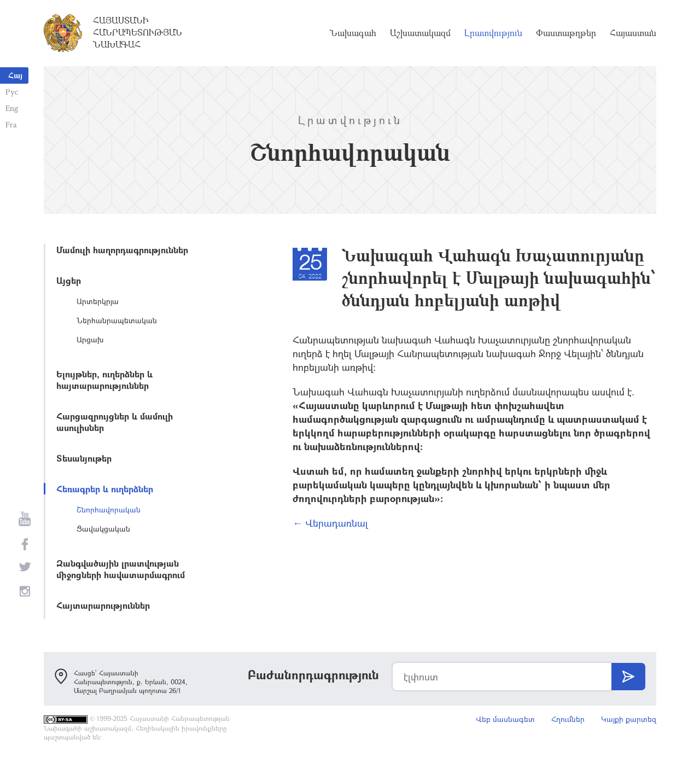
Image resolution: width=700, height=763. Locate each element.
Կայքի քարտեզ (629, 719)
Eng (12, 108)
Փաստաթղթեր (566, 33)
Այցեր (69, 280)
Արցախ (90, 339)
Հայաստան (633, 33)
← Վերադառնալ (330, 523)
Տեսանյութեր (84, 458)
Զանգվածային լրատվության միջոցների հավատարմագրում (121, 569)
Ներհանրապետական (117, 320)
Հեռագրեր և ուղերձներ (105, 489)
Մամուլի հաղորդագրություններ (122, 250)
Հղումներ (568, 719)
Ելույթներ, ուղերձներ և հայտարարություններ (104, 380)
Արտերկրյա (98, 301)
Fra (11, 124)
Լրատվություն (493, 33)
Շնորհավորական (109, 509)
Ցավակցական (103, 529)
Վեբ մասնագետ (505, 719)
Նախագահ (353, 33)
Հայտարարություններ (103, 605)
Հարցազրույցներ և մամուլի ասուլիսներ (115, 422)
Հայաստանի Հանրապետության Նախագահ (138, 32)
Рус (12, 92)
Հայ (15, 75)
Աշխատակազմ (420, 33)
